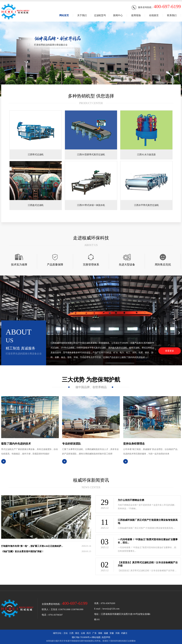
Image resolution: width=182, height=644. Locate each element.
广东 (94, 633)
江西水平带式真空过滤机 (146, 205)
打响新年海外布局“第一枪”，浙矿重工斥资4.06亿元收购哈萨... (32, 546)
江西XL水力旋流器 (146, 155)
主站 (66, 633)
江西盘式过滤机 (36, 205)
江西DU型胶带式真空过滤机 (91, 155)
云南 (83, 633)
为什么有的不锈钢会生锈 (131, 500)
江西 (71, 633)
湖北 (77, 633)
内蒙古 (124, 633)
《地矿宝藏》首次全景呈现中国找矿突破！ (23, 551)
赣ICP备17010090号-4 (82, 637)
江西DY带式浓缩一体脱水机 (91, 205)
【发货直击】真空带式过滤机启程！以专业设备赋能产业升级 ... (147, 571)
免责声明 (106, 637)
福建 (106, 633)
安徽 (112, 633)
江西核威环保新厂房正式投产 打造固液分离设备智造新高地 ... (146, 528)
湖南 (100, 633)
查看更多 (170, 351)
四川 (89, 633)
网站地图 (96, 637)
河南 (117, 633)
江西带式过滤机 (36, 155)
